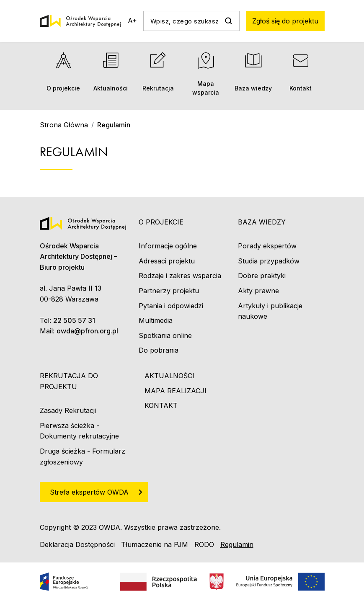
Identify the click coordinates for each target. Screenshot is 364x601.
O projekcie (63, 72)
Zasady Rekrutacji (68, 410)
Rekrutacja (158, 72)
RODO (204, 544)
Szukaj (229, 21)
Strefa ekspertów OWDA (89, 492)
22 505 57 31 (74, 320)
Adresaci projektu (167, 261)
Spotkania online (165, 335)
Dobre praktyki (262, 276)
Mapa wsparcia (205, 74)
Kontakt (301, 72)
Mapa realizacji (176, 391)
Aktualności (111, 72)
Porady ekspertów (267, 246)
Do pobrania (159, 350)
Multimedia (156, 320)
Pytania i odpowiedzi (171, 306)
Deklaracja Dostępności (77, 544)
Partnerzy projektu (169, 291)
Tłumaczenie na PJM (155, 544)
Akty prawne (258, 291)
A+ (132, 21)
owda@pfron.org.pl (87, 331)
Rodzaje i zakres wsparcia (180, 276)
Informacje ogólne (168, 246)
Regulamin (237, 544)
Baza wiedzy (253, 72)
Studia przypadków (269, 261)
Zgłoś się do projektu (285, 21)
